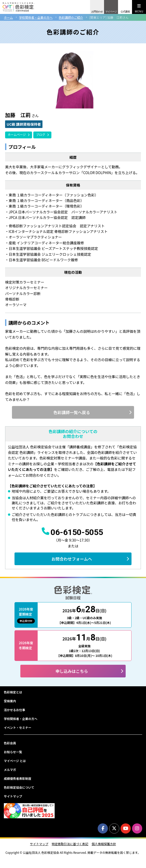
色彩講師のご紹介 (71, 17)
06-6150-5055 (77, 532)
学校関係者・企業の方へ (36, 17)
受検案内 (10, 701)
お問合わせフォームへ (72, 559)
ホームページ (17, 134)
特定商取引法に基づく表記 (70, 844)
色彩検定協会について (19, 787)
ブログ (40, 134)
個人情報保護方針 (104, 844)
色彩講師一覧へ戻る (72, 412)
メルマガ (10, 770)
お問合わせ (97, 12)
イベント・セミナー (18, 727)
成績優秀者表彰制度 (18, 778)
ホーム (8, 17)
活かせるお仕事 (14, 710)
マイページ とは (15, 761)
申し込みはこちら (72, 671)
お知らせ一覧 (13, 752)
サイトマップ (13, 796)
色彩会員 (10, 743)
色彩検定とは (13, 692)
